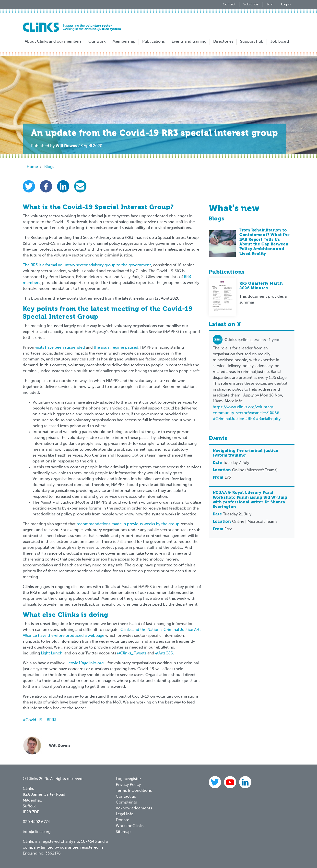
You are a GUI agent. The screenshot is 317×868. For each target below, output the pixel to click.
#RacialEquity (268, 419)
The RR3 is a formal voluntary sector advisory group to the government (87, 265)
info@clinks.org (37, 832)
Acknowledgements (134, 808)
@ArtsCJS (164, 653)
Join (270, 4)
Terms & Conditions (134, 791)
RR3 (53, 720)
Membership (124, 42)
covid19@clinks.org (86, 663)
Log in (286, 4)
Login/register (128, 779)
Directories (223, 42)
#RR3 (250, 419)
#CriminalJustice (228, 419)
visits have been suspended (60, 348)
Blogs (49, 167)
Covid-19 (34, 720)
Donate (123, 820)
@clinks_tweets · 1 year (246, 340)
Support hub (252, 42)
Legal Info (125, 814)
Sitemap (123, 832)
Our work (97, 42)
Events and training (189, 42)
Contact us (126, 797)
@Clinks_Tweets (132, 653)
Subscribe (251, 4)
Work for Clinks (130, 826)
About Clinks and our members (53, 42)
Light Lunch (52, 653)
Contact (229, 4)
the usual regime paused (116, 348)
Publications (153, 42)
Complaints (126, 803)
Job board (280, 42)
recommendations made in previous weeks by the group (128, 524)
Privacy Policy (128, 785)
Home (32, 167)
